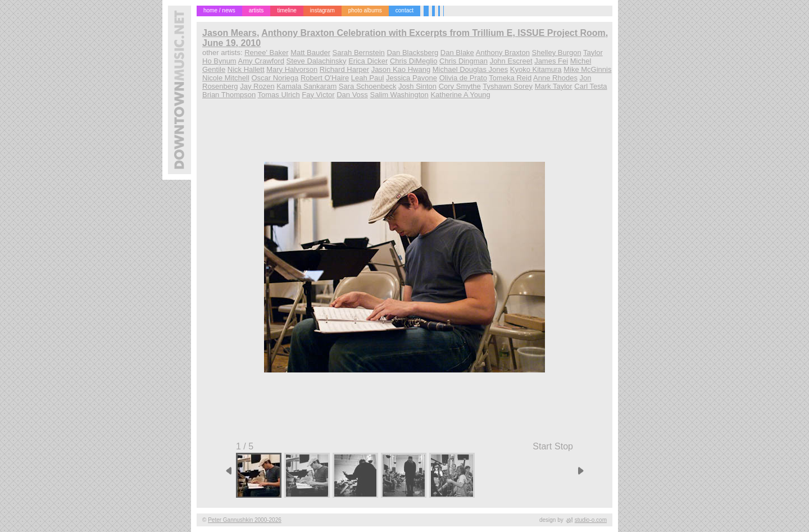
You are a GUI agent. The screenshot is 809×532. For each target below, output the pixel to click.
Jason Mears (229, 33)
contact (404, 10)
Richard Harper (344, 69)
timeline (287, 10)
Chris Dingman (463, 61)
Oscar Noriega (275, 78)
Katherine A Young (460, 95)
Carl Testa (590, 86)
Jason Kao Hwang (401, 69)
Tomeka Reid (510, 78)
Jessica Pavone (412, 78)
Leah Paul (368, 78)
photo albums (365, 10)
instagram (322, 10)
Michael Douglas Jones (470, 69)
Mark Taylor (554, 86)
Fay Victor (318, 95)
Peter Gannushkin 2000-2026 (245, 520)
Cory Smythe (460, 86)
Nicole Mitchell (226, 78)
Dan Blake (457, 53)
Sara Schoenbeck (368, 86)
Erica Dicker (368, 61)
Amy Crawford (261, 61)
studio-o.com (591, 520)
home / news (219, 10)
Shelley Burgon (557, 53)
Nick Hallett (246, 69)
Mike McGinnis (587, 69)
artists (256, 10)
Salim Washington (399, 95)
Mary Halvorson (292, 69)
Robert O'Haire (325, 78)
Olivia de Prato (463, 78)
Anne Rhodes (555, 78)
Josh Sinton (417, 86)
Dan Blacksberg (412, 53)
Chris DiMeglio (414, 61)
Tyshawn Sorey (508, 86)
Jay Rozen (257, 86)
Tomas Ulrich (279, 95)
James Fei (551, 61)
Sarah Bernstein (359, 53)
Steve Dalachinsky (317, 61)
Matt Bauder (310, 53)
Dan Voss (352, 95)
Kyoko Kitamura (536, 69)
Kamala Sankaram (306, 86)
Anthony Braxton (503, 53)
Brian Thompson (229, 95)
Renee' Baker (266, 53)
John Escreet (511, 61)
